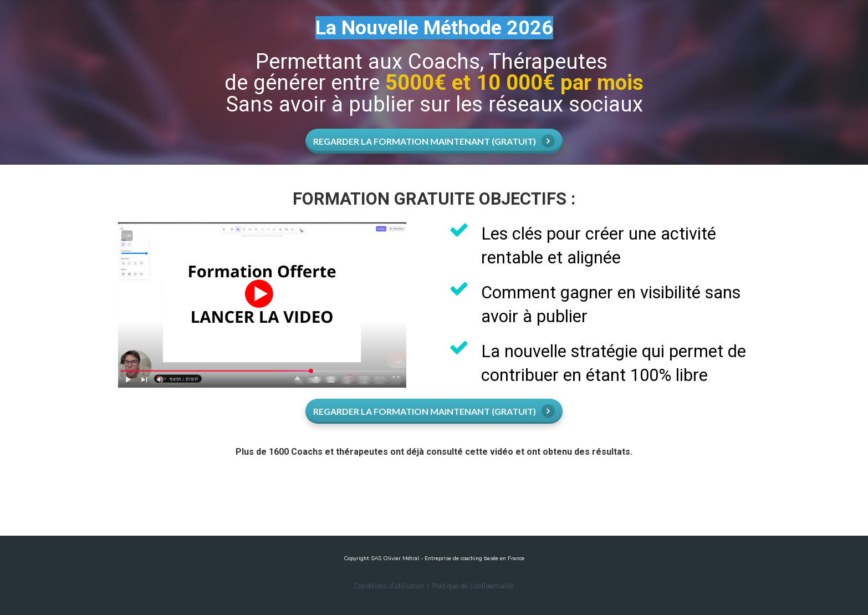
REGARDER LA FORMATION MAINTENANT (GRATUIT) (434, 141)
